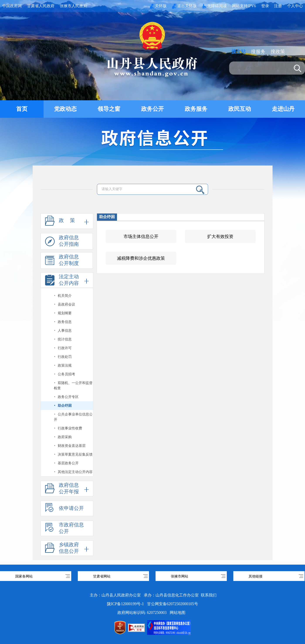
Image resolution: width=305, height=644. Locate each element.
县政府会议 (66, 304)
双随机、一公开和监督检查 (73, 385)
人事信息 (65, 331)
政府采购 (65, 437)
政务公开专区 (68, 397)
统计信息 (65, 339)
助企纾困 (65, 406)
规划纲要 (65, 313)
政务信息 (65, 322)
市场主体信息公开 (141, 236)
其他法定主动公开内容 (75, 472)
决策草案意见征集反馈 (75, 454)
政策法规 (65, 365)
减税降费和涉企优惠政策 (141, 258)
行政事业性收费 (70, 428)
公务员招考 (66, 374)
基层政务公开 (68, 463)
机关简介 (65, 296)
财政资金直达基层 (72, 446)
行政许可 (65, 348)
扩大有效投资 (220, 236)
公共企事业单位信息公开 (73, 417)
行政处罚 (65, 357)
